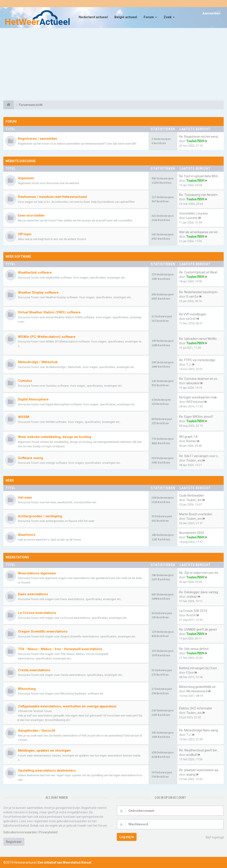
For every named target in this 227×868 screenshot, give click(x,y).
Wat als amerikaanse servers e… (202, 232)
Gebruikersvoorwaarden (20, 832)
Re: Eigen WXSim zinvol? (196, 417)
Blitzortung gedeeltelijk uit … (199, 687)
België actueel (126, 17)
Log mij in (127, 837)
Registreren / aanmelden (38, 139)
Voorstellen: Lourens (193, 213)
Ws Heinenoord (197, 691)
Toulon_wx (194, 460)
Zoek (169, 17)
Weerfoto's (27, 535)
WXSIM (24, 417)
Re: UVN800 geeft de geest (198, 629)
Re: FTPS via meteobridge (197, 360)
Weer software (18, 257)
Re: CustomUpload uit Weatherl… (202, 272)
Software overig (30, 458)
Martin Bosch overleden (196, 514)
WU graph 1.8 (188, 437)
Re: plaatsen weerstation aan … (201, 770)
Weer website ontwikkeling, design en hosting (55, 437)
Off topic (25, 234)
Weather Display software (38, 293)
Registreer (14, 842)
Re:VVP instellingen (193, 314)
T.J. (189, 364)
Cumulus (25, 381)
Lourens (192, 218)
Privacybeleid (48, 832)
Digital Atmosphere (33, 399)
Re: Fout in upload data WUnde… (201, 176)
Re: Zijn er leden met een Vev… (200, 573)
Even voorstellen (31, 215)
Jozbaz (192, 597)
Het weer (25, 498)
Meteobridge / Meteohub (38, 362)
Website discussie (21, 161)
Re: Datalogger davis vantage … (201, 592)
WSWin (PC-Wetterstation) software (47, 337)
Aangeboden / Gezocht (37, 731)
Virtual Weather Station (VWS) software (49, 312)
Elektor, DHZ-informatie (196, 708)
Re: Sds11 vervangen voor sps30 (202, 456)
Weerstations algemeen (37, 573)
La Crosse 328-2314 (193, 611)
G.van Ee (192, 297)
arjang (191, 774)
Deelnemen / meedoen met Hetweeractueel (52, 197)
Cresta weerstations (34, 670)
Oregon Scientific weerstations (43, 631)
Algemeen (26, 178)
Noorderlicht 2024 (192, 533)
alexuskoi (193, 383)
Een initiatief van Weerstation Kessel (65, 862)
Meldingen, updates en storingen (44, 751)
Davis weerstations (33, 594)
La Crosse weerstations (37, 613)
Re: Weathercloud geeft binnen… (202, 750)
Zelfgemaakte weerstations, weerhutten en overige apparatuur (67, 706)
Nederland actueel (93, 17)
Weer (10, 480)
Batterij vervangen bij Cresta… (200, 668)
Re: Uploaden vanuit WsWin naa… (202, 339)
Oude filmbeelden (192, 496)
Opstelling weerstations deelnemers (47, 770)
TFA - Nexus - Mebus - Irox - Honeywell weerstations (60, 649)
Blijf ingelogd (212, 838)
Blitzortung (27, 689)
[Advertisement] (113, 65)
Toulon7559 (195, 141)
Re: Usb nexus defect (194, 649)
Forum (150, 17)
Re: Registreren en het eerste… (201, 137)
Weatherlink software (35, 273)
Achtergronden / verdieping (40, 516)
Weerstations (17, 557)
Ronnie (191, 441)
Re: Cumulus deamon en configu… (203, 379)
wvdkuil (191, 755)
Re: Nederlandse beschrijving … (201, 292)
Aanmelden (211, 13)
